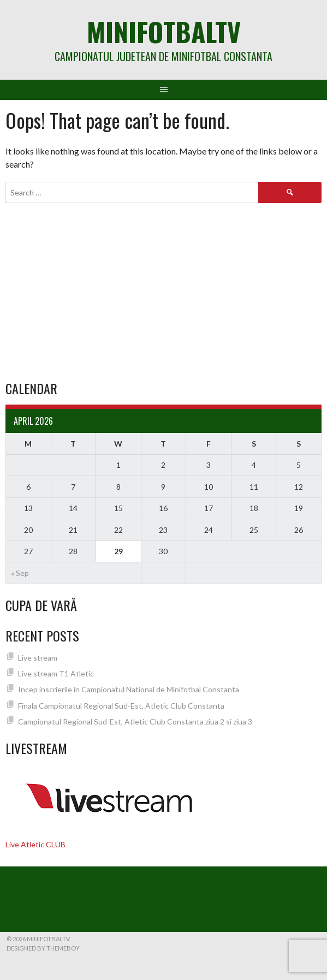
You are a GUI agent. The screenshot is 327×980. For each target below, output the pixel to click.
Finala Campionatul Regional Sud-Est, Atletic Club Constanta (121, 706)
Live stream (38, 658)
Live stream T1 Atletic (56, 673)
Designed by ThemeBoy (43, 948)
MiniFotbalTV (164, 31)
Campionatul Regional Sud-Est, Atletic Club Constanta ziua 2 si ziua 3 (135, 721)
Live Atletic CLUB (35, 844)
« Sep (20, 573)
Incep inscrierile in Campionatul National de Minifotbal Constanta (129, 689)
